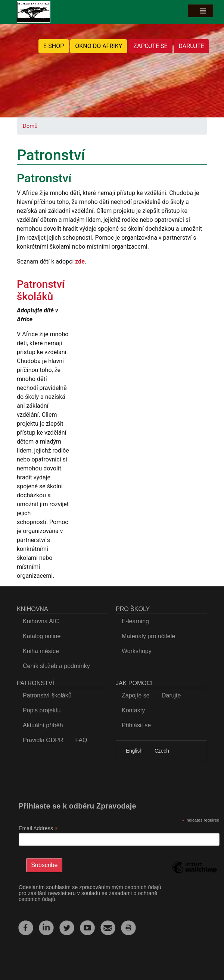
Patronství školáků (41, 291)
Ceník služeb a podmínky (56, 666)
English (134, 751)
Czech (162, 751)
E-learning (135, 621)
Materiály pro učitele (148, 636)
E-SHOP (54, 46)
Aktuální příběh (43, 725)
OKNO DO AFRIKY (99, 46)
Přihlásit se (136, 725)
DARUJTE (192, 46)
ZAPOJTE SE (150, 46)
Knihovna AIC (41, 621)
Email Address (38, 828)
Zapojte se (136, 695)
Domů (30, 126)
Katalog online (42, 636)
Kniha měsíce (41, 651)
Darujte (171, 695)
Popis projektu (42, 710)
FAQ (81, 740)
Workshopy (137, 651)
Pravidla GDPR (43, 740)
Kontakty (133, 710)
